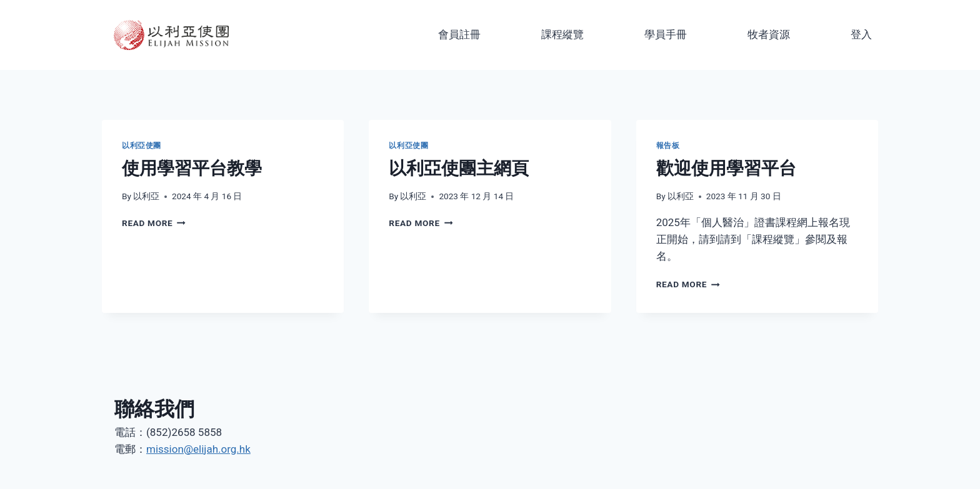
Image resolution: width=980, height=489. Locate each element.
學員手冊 (666, 34)
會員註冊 (459, 34)
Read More (154, 223)
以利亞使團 (142, 146)
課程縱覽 (562, 34)
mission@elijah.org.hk (198, 449)
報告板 (668, 146)
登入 (861, 34)
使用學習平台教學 (192, 168)
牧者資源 (769, 34)
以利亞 (146, 196)
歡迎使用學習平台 (726, 168)
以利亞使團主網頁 (459, 168)
